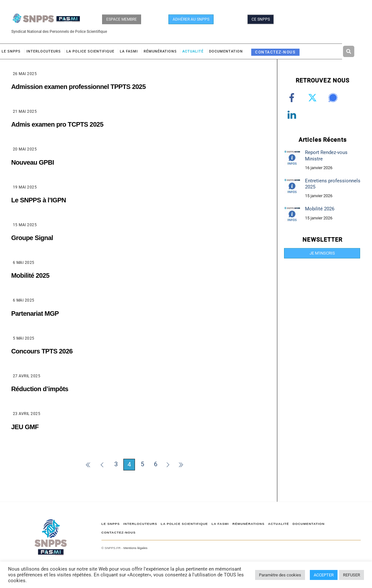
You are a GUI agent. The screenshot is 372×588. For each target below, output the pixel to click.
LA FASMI (129, 51)
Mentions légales (135, 548)
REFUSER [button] (352, 575)
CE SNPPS (261, 19)
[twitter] (314, 98)
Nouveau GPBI (33, 162)
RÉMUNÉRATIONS (160, 51)
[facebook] (293, 98)
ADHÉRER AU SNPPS (191, 19)
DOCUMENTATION (226, 51)
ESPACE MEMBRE (122, 19)
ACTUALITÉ (193, 51)
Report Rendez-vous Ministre (326, 155)
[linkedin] (293, 115)
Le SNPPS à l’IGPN (39, 200)
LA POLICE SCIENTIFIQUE (90, 51)
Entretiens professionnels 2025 (333, 184)
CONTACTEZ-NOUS (275, 52)
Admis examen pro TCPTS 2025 (57, 124)
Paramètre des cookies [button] (280, 575)
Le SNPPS (11, 51)
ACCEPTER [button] (324, 575)
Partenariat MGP (35, 313)
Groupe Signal (32, 238)
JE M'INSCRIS (322, 253)
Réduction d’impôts (40, 389)
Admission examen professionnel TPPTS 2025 (79, 87)
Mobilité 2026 (320, 209)
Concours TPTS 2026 (42, 351)
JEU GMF (25, 427)
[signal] (334, 98)
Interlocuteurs (44, 51)
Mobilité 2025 (30, 275)
